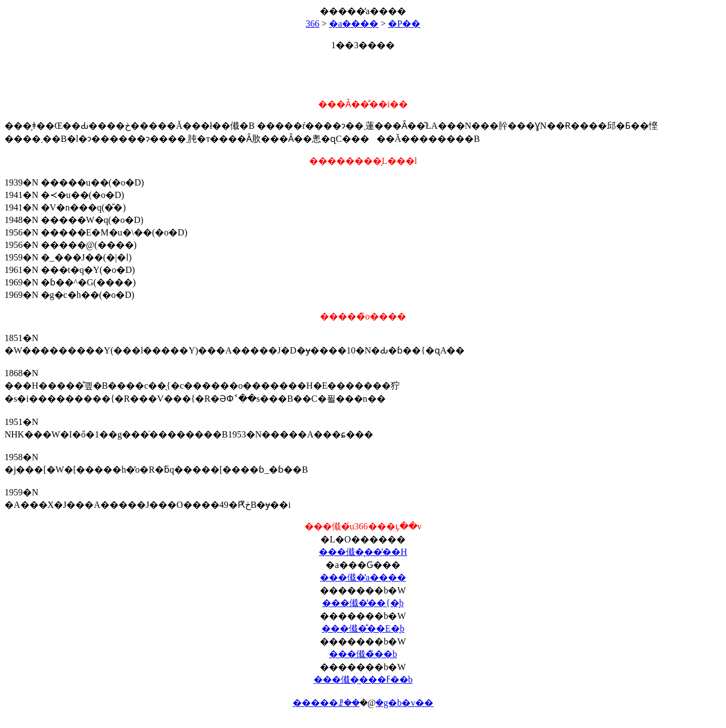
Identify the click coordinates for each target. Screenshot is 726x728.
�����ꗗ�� (326, 703)
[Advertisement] (363, 70)
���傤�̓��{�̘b (363, 603)
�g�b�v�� (404, 703)
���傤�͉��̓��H (363, 552)
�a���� (354, 24)
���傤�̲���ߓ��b (363, 679)
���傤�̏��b (363, 654)
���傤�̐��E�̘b (363, 628)
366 (313, 24)
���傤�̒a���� (363, 577)
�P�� (404, 24)
